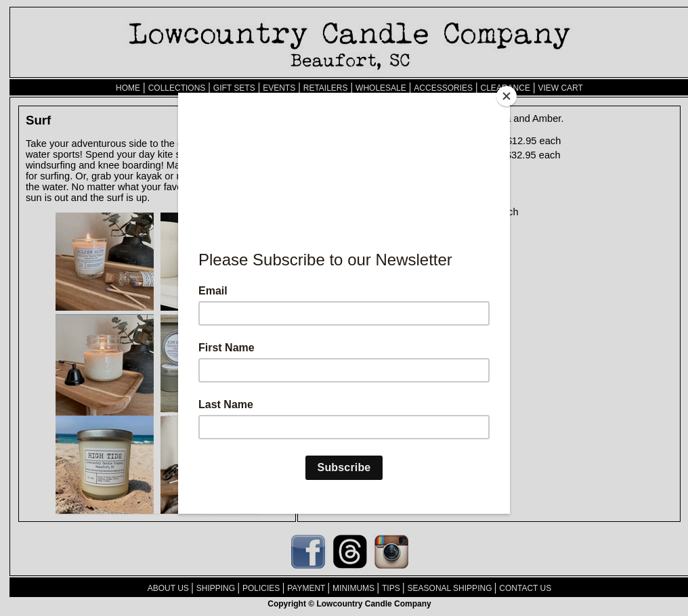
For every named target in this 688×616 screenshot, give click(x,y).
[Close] (507, 96)
